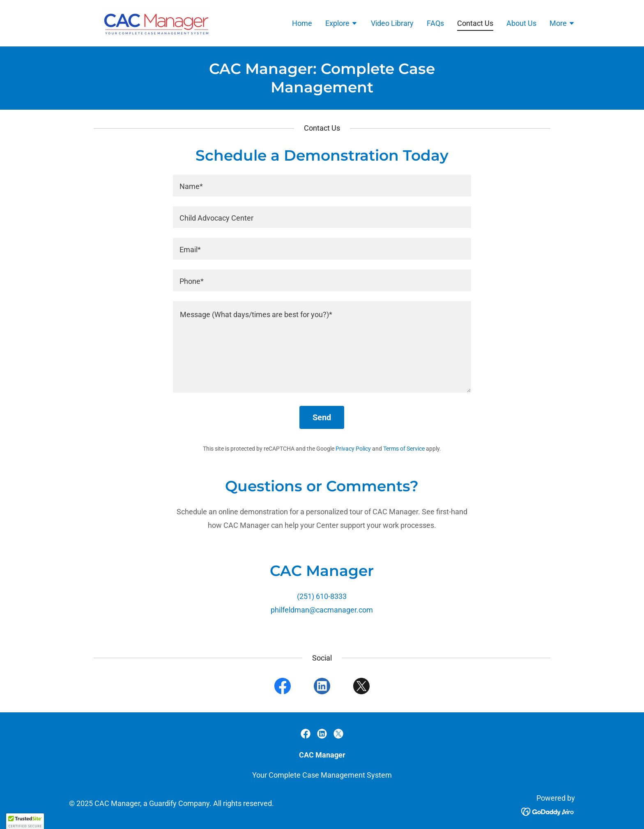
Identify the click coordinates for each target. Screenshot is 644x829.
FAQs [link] (435, 23)
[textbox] (322, 185)
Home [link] (302, 23)
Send (322, 417)
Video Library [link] (392, 23)
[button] (342, 24)
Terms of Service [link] (404, 449)
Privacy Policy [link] (353, 449)
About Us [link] (521, 23)
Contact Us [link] (475, 23)
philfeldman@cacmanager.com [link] (322, 610)
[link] (140, 22)
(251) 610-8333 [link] (322, 596)
